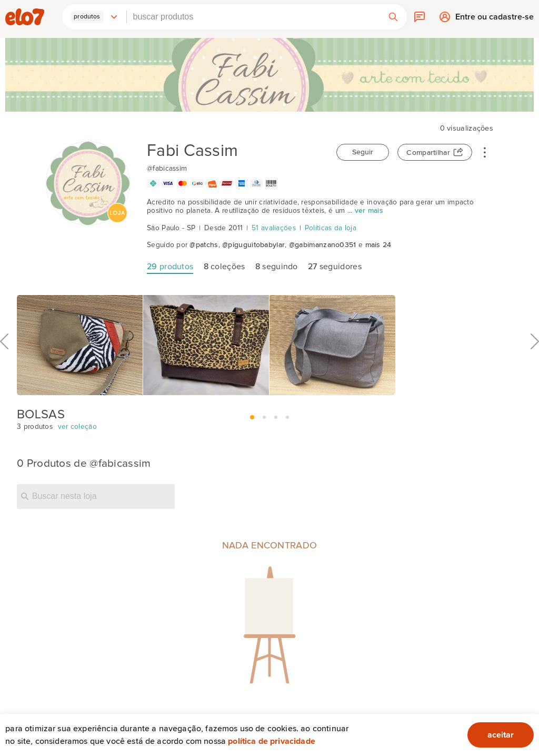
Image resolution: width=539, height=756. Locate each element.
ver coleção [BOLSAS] (77, 427)
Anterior (4, 365)
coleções (224, 267)
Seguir (363, 152)
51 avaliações (274, 228)
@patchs (204, 245)
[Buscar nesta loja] (96, 496)
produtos (170, 267)
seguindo (277, 267)
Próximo (535, 365)
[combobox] (253, 17)
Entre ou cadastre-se (495, 19)
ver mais (369, 211)
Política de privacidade (272, 741)
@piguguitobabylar (253, 245)
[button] (94, 17)
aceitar (501, 735)
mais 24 (378, 245)
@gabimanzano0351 (323, 245)
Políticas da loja (331, 228)
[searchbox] (253, 17)
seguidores (335, 267)
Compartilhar (428, 153)
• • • (485, 152)
